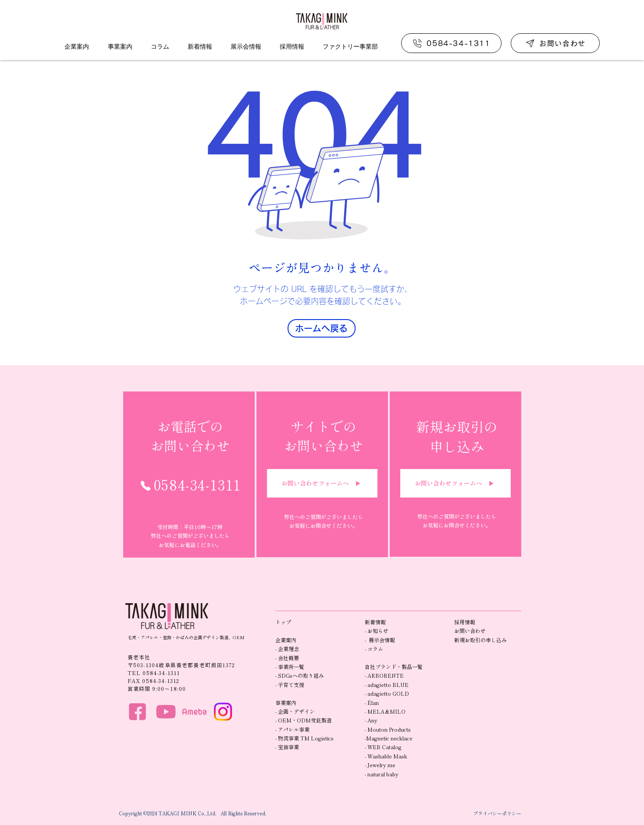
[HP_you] (166, 712)
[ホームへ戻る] (322, 328)
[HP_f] (137, 712)
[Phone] (146, 486)
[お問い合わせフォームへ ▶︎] (322, 483)
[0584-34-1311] (451, 43)
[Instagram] (223, 712)
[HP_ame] (194, 712)
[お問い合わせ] (555, 43)
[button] (77, 46)
